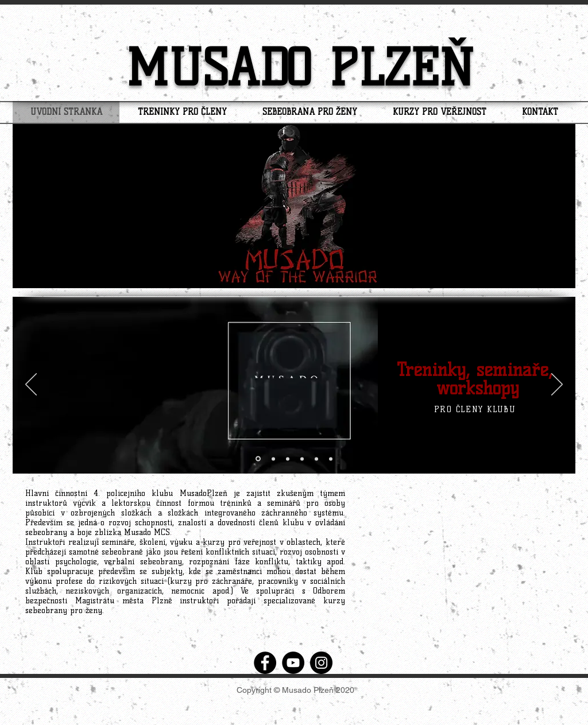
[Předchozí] (31, 385)
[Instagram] (321, 663)
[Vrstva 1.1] (273, 459)
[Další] (557, 385)
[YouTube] (293, 663)
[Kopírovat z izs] (302, 459)
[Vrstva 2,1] (331, 459)
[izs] (288, 459)
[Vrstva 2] (316, 459)
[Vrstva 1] (258, 459)
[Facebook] (265, 663)
